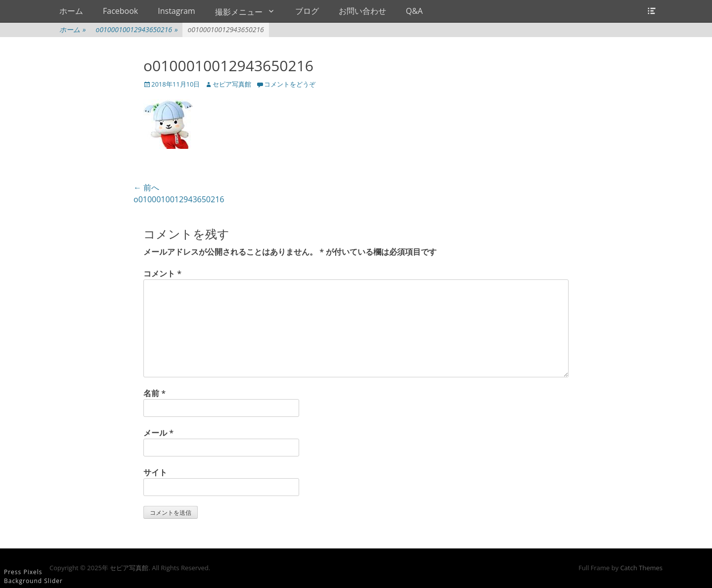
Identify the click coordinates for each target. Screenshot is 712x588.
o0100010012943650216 (137, 29)
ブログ (307, 11)
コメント (162, 273)
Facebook (120, 11)
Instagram (176, 11)
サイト (155, 472)
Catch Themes (641, 568)
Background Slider (33, 581)
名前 (155, 393)
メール (158, 433)
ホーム (71, 11)
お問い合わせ (362, 11)
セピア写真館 (232, 84)
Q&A (414, 11)
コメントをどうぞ (290, 84)
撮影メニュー (239, 12)
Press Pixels (23, 572)
